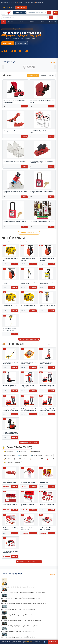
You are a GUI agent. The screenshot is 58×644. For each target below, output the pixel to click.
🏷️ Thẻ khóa (7, 459)
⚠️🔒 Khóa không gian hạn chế (12, 463)
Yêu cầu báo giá (22, 43)
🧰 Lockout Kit (50, 459)
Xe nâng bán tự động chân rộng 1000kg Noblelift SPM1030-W (46, 364)
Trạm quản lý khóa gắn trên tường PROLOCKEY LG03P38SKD (46, 483)
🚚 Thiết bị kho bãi (13, 344)
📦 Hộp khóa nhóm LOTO (36, 459)
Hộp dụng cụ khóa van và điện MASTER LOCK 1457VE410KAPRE (11, 553)
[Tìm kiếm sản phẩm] (35, 13)
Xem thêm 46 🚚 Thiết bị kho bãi (29, 443)
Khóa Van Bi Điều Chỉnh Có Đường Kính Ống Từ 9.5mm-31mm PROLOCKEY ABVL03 (28, 483)
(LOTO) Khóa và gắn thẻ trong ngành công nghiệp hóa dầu (17, 615)
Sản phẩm (7, 75)
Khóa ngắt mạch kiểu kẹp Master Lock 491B (15, 131)
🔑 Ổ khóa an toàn (9, 452)
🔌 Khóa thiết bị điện (9, 455)
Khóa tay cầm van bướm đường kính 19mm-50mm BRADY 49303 (10, 483)
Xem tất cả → (53, 62)
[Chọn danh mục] (20, 13)
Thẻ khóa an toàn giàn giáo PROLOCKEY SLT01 (42, 221)
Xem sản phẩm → (8, 43)
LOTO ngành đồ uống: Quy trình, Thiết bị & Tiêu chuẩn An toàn (18, 631)
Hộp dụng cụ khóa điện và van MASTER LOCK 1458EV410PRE (29, 529)
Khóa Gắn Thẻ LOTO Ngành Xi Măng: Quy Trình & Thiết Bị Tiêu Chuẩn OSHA (21, 620)
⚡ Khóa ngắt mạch (35, 452)
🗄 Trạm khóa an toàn (20, 459)
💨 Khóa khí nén (23, 455)
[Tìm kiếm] (49, 13)
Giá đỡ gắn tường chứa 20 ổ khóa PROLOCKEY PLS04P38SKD (10, 506)
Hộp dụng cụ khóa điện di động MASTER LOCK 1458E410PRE (46, 529)
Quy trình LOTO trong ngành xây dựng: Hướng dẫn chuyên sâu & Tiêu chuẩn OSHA (23, 593)
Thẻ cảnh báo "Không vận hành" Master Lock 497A (42, 132)
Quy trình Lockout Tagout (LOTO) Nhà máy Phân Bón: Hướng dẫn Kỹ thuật (21, 626)
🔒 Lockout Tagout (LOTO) (17, 447)
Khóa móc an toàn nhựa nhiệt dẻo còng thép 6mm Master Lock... (41, 192)
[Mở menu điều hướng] (3, 13)
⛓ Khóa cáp (49, 455)
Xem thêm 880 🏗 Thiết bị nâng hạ (29, 339)
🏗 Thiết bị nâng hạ (14, 238)
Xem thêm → (53, 574)
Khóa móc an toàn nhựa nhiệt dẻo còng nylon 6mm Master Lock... (15, 222)
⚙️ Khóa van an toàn (36, 455)
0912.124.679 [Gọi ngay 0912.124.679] (6, 8)
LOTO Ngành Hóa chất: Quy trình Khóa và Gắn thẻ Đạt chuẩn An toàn (20, 637)
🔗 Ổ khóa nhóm (21, 452)
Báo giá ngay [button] (21, 8)
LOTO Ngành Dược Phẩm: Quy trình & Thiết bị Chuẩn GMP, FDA (18, 609)
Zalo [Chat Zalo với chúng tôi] (13, 8)
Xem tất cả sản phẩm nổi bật (29, 233)
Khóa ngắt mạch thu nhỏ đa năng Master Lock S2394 (42, 102)
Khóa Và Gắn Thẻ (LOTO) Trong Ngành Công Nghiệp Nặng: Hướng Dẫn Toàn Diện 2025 (24, 604)
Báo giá (15, 264)
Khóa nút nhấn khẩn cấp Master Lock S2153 (15, 161)
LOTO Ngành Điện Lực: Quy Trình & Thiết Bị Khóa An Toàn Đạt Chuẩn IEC (21, 598)
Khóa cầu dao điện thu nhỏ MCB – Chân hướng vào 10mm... (15, 192)
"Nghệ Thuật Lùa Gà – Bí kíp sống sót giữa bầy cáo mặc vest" (18, 587)
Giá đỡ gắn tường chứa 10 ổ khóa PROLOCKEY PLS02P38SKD (28, 506)
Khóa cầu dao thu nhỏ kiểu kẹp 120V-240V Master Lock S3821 (14, 102)
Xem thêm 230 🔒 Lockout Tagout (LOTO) (29, 562)
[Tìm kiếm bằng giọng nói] (46, 13)
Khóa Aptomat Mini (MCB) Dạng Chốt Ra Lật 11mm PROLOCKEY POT (41, 162)
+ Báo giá (24, 106)
